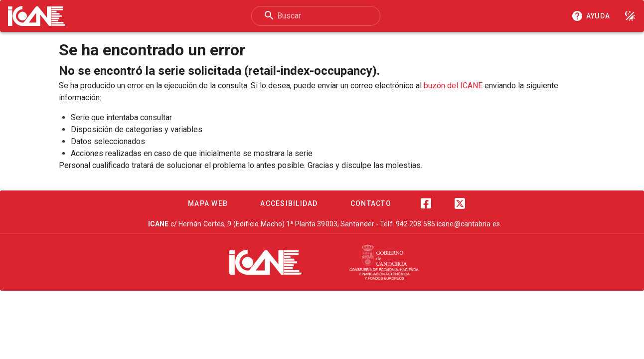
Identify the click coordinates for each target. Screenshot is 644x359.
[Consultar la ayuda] (593, 16)
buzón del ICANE (453, 86)
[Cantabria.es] (384, 262)
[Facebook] (426, 203)
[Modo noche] (630, 16)
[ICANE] (265, 262)
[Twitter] (460, 203)
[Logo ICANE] (37, 16)
